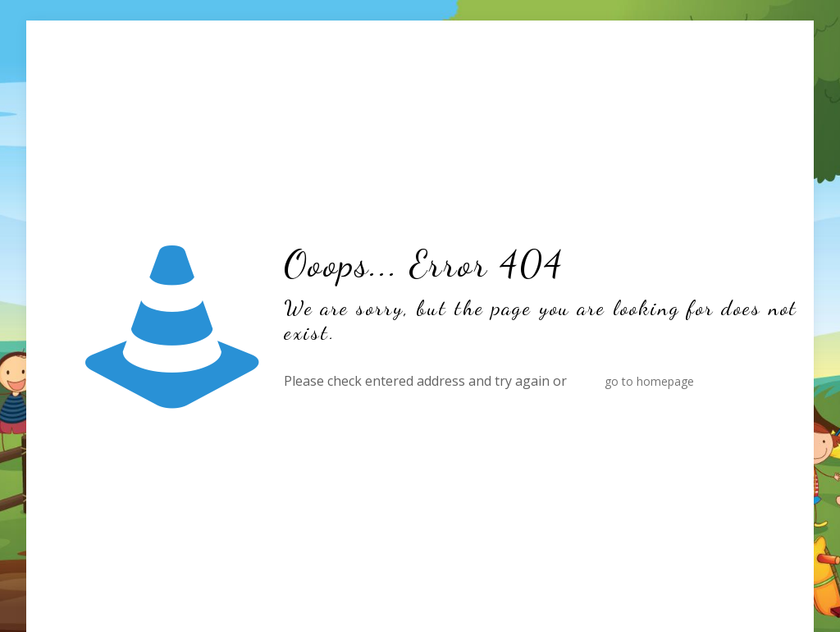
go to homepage (649, 381)
